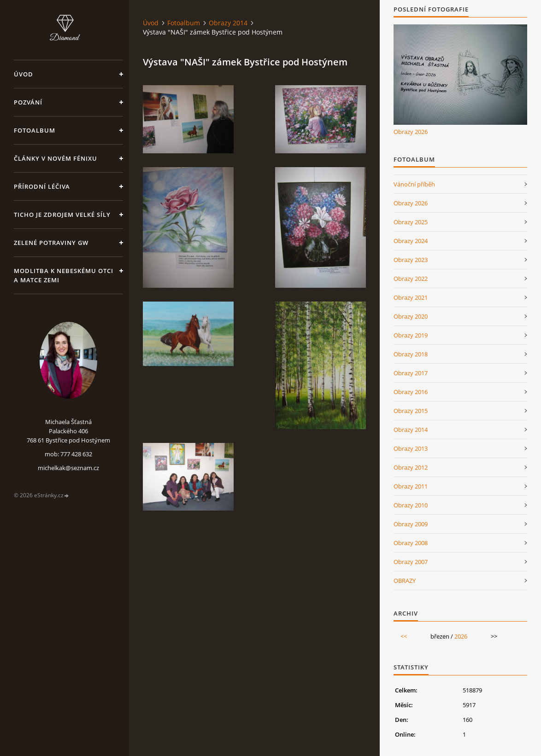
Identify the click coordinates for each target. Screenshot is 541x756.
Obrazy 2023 (411, 260)
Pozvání (28, 102)
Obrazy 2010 (411, 505)
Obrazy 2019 (411, 335)
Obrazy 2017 (411, 373)
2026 (461, 636)
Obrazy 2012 (411, 467)
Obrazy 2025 (411, 222)
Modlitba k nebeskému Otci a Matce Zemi (64, 275)
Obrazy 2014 (228, 23)
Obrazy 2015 (411, 411)
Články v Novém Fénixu (56, 158)
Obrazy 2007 (411, 562)
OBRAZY (405, 581)
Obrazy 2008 (411, 543)
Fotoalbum (35, 130)
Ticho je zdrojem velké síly (62, 215)
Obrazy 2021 (411, 297)
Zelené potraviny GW (51, 243)
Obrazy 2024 (411, 241)
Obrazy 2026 (411, 132)
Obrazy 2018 (411, 354)
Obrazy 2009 (411, 524)
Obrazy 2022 (411, 279)
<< (404, 636)
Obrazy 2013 (411, 448)
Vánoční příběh (414, 184)
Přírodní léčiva (42, 186)
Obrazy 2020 (411, 316)
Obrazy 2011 (411, 486)
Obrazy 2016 (411, 392)
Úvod (24, 74)
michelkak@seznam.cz (68, 468)
